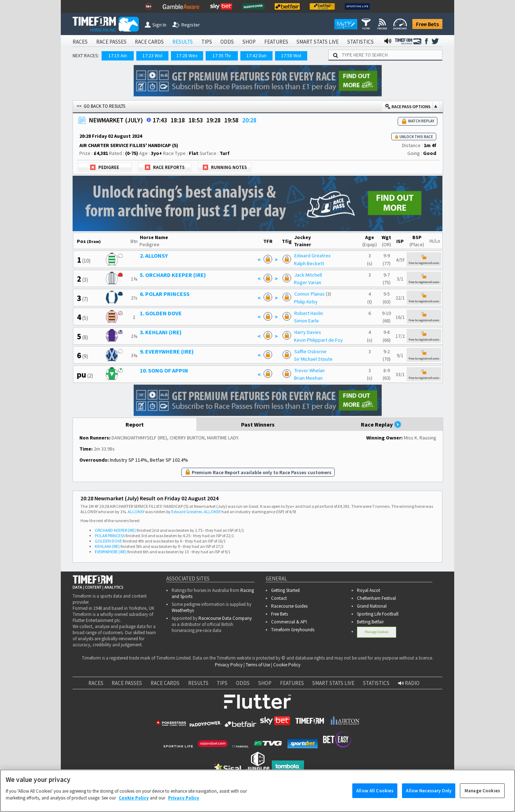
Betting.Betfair (370, 622)
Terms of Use (258, 665)
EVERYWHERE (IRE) (111, 552)
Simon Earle (306, 321)
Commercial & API (289, 622)
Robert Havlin (309, 313)
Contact (279, 598)
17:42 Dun (256, 55)
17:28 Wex (187, 55)
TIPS (207, 42)
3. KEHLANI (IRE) (161, 332)
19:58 (231, 120)
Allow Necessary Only (429, 797)
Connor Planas (310, 294)
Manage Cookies (377, 632)
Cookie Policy (287, 665)
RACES (80, 42)
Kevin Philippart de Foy (318, 340)
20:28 (249, 120)
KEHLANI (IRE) (107, 546)
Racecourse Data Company (225, 618)
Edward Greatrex (312, 256)
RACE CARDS (149, 42)
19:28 (214, 120)
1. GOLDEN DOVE (161, 313)
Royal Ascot (369, 590)
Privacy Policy (229, 665)
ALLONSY (136, 512)
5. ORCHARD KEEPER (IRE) (173, 275)
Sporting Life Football (378, 614)
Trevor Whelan (310, 370)
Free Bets (427, 24)
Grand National (372, 606)
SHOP (249, 42)
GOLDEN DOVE (108, 541)
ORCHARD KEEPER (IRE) (115, 530)
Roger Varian (308, 282)
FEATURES (276, 42)
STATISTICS (360, 42)
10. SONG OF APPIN (164, 370)
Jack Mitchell (308, 275)
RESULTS (183, 42)
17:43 (160, 120)
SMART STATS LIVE (318, 42)
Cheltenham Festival (376, 598)
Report (135, 424)
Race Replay (381, 424)
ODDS (227, 42)
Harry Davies (308, 332)
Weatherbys (183, 610)
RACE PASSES (111, 42)
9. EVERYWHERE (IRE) (167, 351)
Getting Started (285, 590)
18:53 (196, 120)
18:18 (178, 120)
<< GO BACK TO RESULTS (101, 106)
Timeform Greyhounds (293, 630)
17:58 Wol (291, 55)
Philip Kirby (306, 302)
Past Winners (258, 424)
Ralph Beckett (309, 263)
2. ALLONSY (154, 256)
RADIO (409, 683)
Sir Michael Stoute (313, 359)
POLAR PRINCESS (110, 536)
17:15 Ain (118, 55)
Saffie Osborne (310, 351)
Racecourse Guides (289, 606)
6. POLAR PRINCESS (165, 294)
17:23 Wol (152, 55)
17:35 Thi (222, 55)
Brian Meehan (308, 378)
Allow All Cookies (375, 797)
